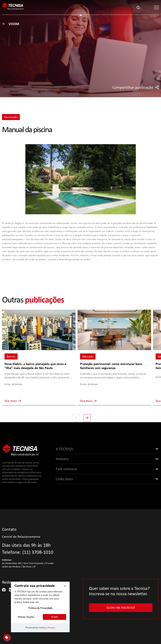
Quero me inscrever (121, 608)
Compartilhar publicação (136, 87)
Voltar (11, 24)
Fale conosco (66, 469)
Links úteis (64, 479)
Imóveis (62, 459)
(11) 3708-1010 (38, 552)
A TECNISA (64, 449)
